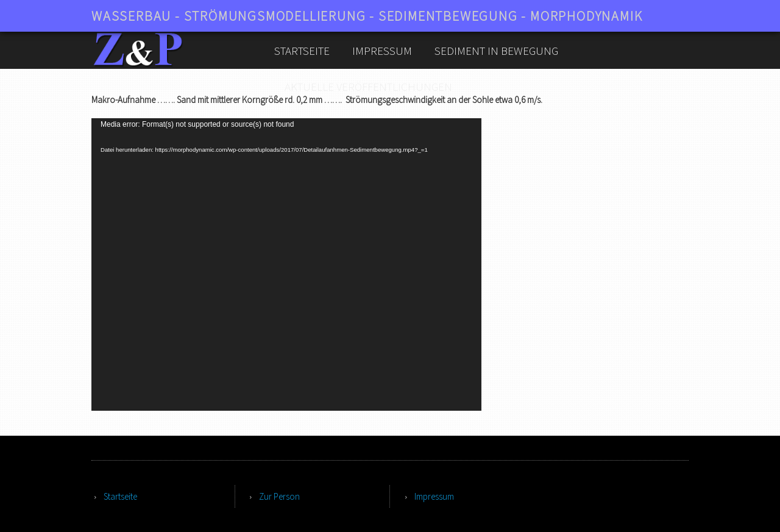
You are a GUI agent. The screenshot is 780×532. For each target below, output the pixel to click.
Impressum (382, 51)
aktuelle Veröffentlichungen (368, 87)
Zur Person (279, 496)
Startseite (302, 51)
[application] (286, 264)
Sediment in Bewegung (496, 51)
